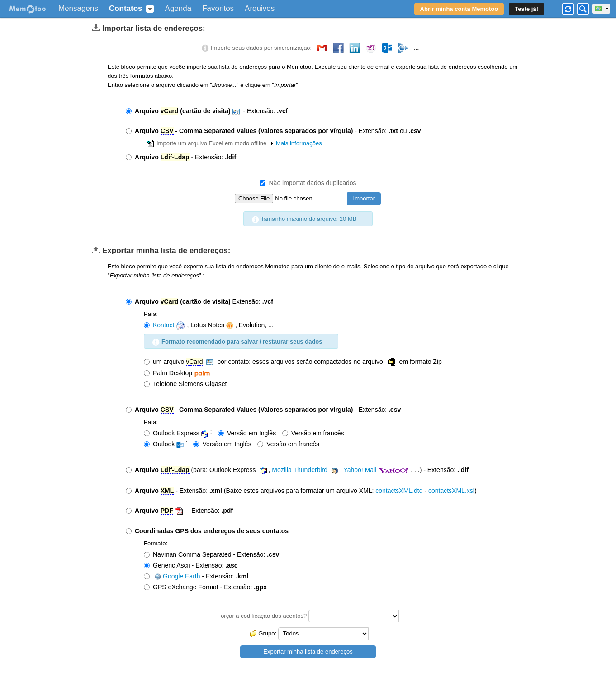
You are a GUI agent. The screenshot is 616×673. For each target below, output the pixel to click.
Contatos (126, 9)
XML (167, 491)
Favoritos (218, 9)
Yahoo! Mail (360, 470)
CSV (167, 131)
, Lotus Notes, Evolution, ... (209, 325)
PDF (167, 511)
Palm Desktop (178, 373)
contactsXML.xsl (451, 491)
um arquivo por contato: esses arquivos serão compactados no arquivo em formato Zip (293, 362)
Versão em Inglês (247, 433)
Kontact (163, 325)
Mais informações (299, 143)
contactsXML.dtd (399, 491)
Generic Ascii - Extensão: (191, 565)
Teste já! (526, 9)
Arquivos (260, 9)
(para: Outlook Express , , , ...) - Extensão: (297, 471)
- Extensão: (263, 410)
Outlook (165, 444)
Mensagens (78, 9)
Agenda (178, 9)
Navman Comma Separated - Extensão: (211, 554)
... (416, 48)
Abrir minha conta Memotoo (459, 9)
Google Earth (177, 576)
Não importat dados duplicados (308, 183)
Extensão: (207, 111)
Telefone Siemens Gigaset (185, 384)
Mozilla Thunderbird (300, 470)
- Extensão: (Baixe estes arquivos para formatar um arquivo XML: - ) (301, 491)
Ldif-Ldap (175, 157)
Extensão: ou (273, 131)
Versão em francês (313, 433)
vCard (170, 111)
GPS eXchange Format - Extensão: (205, 587)
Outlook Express (177, 433)
